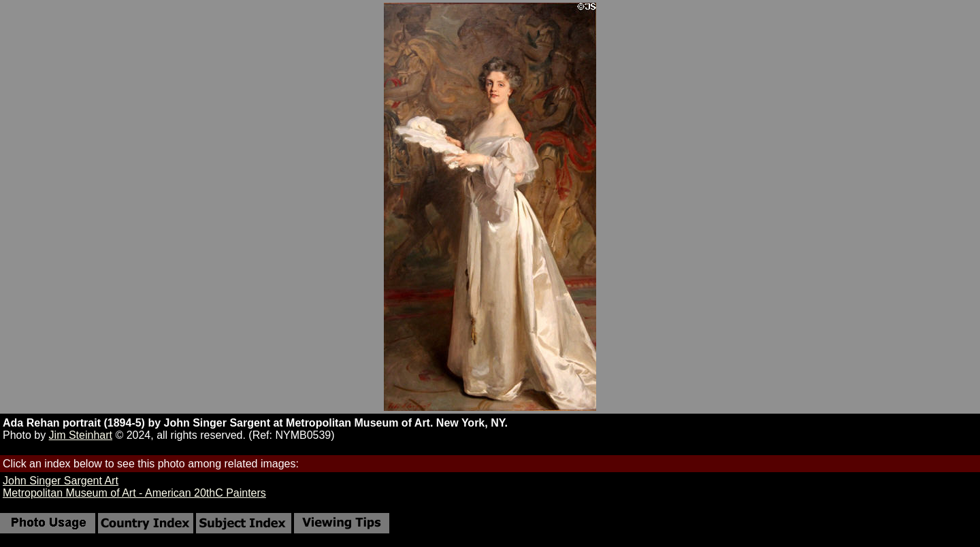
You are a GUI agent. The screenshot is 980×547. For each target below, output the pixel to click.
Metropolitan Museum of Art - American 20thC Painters (134, 493)
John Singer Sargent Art (61, 481)
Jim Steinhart (81, 435)
